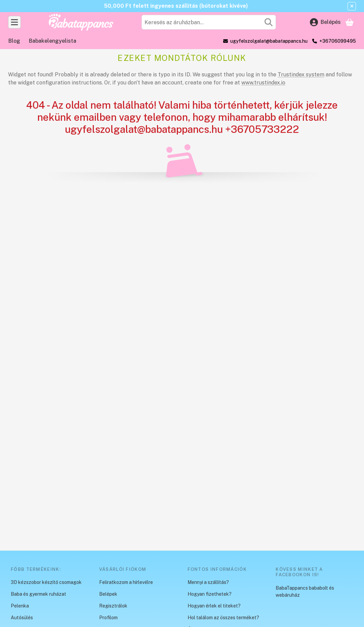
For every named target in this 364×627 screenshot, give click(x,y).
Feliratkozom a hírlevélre (126, 582)
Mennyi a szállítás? (208, 582)
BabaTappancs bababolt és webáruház (305, 592)
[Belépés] (325, 22)
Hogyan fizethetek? (210, 594)
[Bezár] (352, 6)
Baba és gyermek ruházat (38, 594)
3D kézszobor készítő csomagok (46, 582)
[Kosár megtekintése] (350, 22)
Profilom (108, 618)
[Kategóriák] (14, 22)
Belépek (108, 594)
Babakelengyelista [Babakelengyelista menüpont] (53, 41)
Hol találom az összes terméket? (223, 618)
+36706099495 (338, 41)
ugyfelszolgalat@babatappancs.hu (269, 41)
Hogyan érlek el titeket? (214, 606)
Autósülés (22, 618)
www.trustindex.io (263, 83)
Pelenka (20, 606)
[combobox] (209, 22)
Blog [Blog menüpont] (14, 41)
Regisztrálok (113, 606)
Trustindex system (301, 75)
